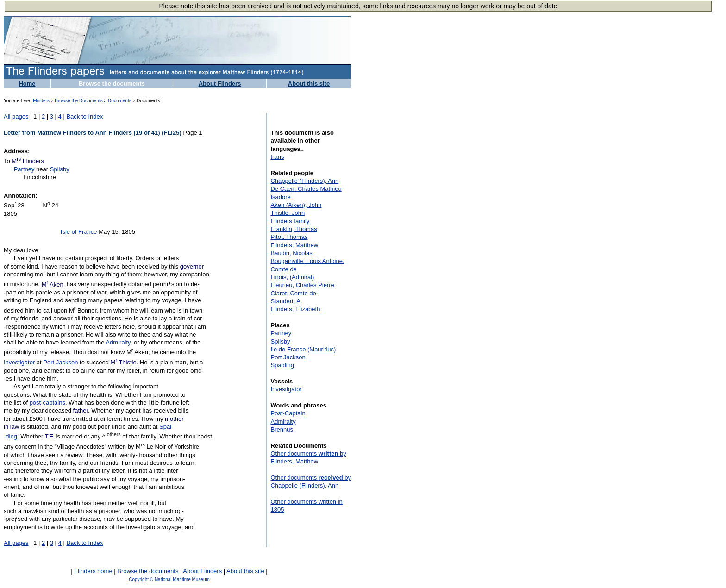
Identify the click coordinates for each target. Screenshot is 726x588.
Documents (120, 101)
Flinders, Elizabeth (295, 309)
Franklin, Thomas (294, 229)
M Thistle (124, 362)
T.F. (50, 437)
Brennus (282, 429)
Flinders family (290, 221)
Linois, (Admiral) (292, 277)
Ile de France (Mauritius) (303, 349)
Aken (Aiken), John (296, 205)
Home (27, 84)
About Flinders (220, 84)
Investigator (19, 362)
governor (192, 266)
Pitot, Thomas (289, 237)
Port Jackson (60, 362)
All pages (16, 116)
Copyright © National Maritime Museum (169, 579)
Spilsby (60, 169)
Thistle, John (288, 213)
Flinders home (93, 571)
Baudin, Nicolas (291, 253)
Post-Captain (288, 413)
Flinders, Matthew (294, 245)
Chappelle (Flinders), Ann (304, 181)
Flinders (41, 101)
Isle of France (79, 232)
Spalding (282, 365)
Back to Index (84, 116)
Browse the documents (112, 84)
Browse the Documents (78, 101)
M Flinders (28, 161)
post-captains (47, 403)
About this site (309, 84)
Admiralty (118, 342)
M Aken (53, 285)
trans (277, 157)
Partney (24, 169)
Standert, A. (286, 301)
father (81, 410)
